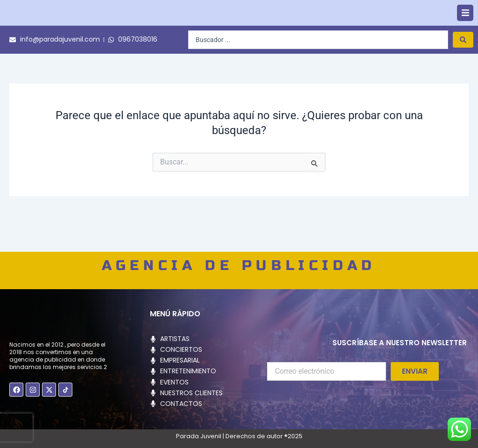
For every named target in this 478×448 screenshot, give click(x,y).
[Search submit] (463, 65)
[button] (465, 26)
